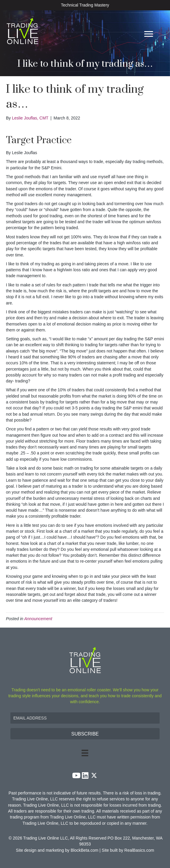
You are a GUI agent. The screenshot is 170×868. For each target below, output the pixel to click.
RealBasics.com (139, 850)
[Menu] (149, 34)
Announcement (38, 619)
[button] (85, 734)
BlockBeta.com (84, 850)
